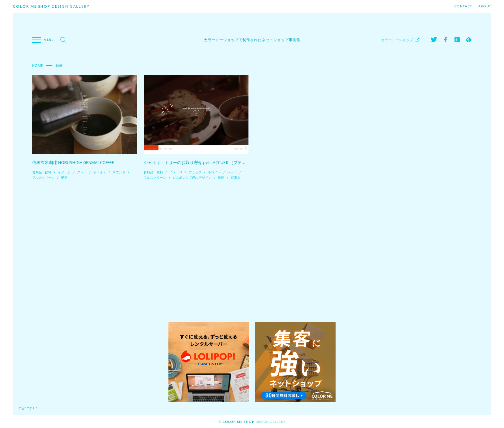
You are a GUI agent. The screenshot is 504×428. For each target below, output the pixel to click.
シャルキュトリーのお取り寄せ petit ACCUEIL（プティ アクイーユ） (208, 162)
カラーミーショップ (397, 40)
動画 (64, 178)
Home (37, 65)
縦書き (236, 178)
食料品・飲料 (42, 172)
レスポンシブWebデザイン (192, 178)
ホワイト (100, 172)
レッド (232, 172)
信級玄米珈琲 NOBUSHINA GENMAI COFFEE (73, 162)
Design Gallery (51, 6)
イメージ (64, 172)
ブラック (195, 172)
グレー (82, 172)
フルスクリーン (43, 178)
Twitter (29, 409)
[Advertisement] (252, 251)
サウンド (119, 172)
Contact (463, 6)
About (485, 6)
